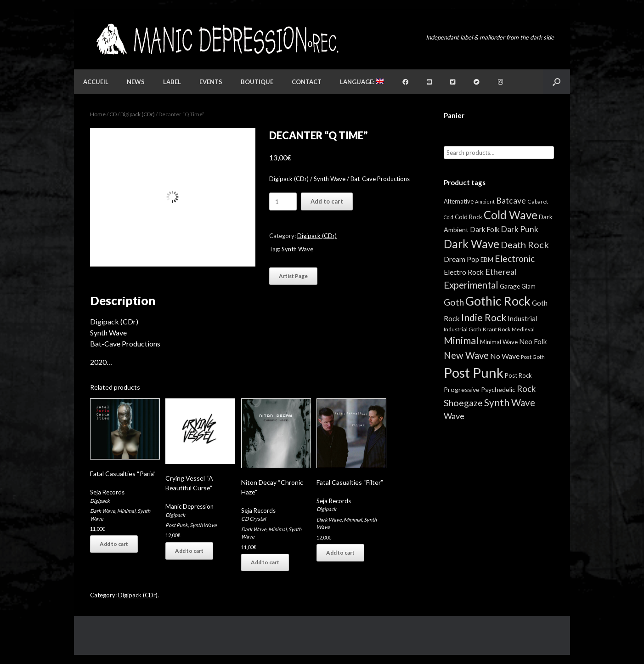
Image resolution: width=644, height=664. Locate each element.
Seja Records (107, 492)
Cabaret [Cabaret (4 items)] (538, 201)
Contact (307, 82)
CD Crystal (254, 519)
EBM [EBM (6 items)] (487, 260)
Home (98, 114)
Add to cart (327, 201)
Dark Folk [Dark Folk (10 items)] (485, 229)
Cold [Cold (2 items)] (449, 217)
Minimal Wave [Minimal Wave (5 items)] (499, 342)
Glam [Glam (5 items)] (528, 286)
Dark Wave (103, 511)
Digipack (100, 501)
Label (172, 82)
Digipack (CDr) (138, 114)
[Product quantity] (283, 201)
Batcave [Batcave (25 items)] (511, 200)
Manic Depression (189, 506)
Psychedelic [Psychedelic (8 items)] (498, 389)
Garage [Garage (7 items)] (510, 286)
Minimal (126, 511)
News (136, 82)
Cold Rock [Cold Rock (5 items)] (469, 217)
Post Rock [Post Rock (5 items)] (518, 375)
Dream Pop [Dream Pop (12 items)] (461, 259)
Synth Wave (297, 249)
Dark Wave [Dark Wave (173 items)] (472, 244)
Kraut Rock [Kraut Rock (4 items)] (497, 329)
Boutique (257, 82)
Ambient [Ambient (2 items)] (485, 201)
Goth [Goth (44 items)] (454, 302)
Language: (362, 82)
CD (113, 114)
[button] (556, 82)
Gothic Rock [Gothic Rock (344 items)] (498, 301)
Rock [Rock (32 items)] (526, 389)
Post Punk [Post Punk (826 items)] (474, 372)
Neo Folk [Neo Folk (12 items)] (533, 341)
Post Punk (177, 525)
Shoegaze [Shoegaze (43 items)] (463, 403)
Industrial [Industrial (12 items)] (523, 318)
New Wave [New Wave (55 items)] (466, 355)
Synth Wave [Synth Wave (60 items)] (510, 403)
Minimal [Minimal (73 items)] (461, 341)
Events (211, 82)
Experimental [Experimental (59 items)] (471, 285)
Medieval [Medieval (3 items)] (523, 329)
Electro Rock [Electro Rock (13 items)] (464, 272)
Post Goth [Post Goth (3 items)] (533, 357)
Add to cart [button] (114, 544)
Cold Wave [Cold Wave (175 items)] (511, 215)
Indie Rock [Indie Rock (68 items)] (484, 317)
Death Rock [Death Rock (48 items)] (525, 244)
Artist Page (293, 276)
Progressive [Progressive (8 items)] (462, 389)
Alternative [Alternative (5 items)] (459, 201)
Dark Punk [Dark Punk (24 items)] (520, 229)
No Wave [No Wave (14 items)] (505, 356)
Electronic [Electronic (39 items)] (515, 258)
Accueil (96, 82)
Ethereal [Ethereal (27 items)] (501, 272)
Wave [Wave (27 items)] (454, 416)
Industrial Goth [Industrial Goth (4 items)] (463, 329)
